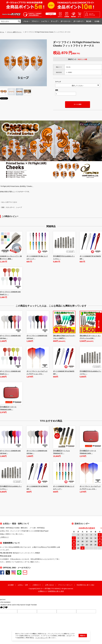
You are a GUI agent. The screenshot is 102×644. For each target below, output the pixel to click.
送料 (27, 585)
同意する (83, 636)
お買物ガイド (42, 591)
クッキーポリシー (41, 638)
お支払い (21, 585)
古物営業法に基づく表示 (56, 591)
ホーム (2, 32)
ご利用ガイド (37, 585)
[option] (23, 63)
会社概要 (11, 585)
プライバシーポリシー (65, 585)
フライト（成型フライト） (14, 32)
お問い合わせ (49, 585)
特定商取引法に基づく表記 (85, 585)
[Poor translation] (5, 608)
